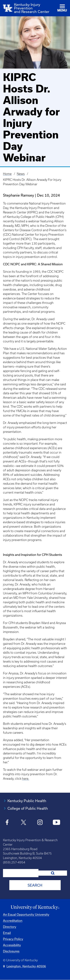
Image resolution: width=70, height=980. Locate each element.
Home (7, 174)
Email (7, 933)
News (21, 174)
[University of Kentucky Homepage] (35, 907)
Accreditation (13, 921)
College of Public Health (28, 808)
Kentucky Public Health (27, 801)
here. (26, 779)
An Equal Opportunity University (26, 914)
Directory (10, 927)
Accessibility (12, 945)
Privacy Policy (13, 939)
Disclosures (11, 951)
